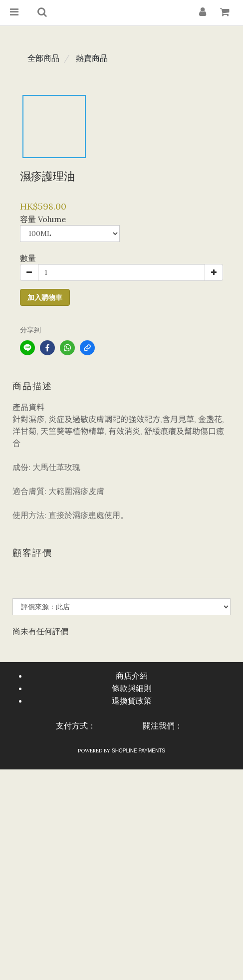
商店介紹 (132, 676)
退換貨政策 (132, 701)
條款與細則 (132, 688)
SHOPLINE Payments (138, 751)
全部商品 (43, 58)
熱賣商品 (92, 58)
